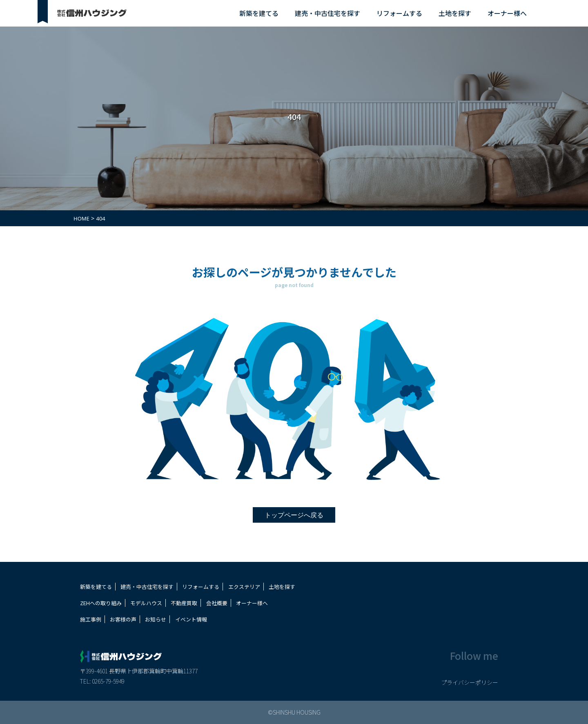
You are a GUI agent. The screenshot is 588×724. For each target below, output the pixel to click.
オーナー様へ (507, 13)
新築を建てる (259, 13)
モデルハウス (146, 603)
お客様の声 (123, 619)
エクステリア (244, 587)
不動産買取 (184, 603)
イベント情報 (191, 619)
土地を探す (455, 13)
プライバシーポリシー (470, 682)
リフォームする (399, 13)
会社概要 (217, 603)
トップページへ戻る (294, 515)
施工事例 (91, 619)
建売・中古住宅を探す (327, 13)
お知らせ (156, 619)
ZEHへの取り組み (101, 603)
